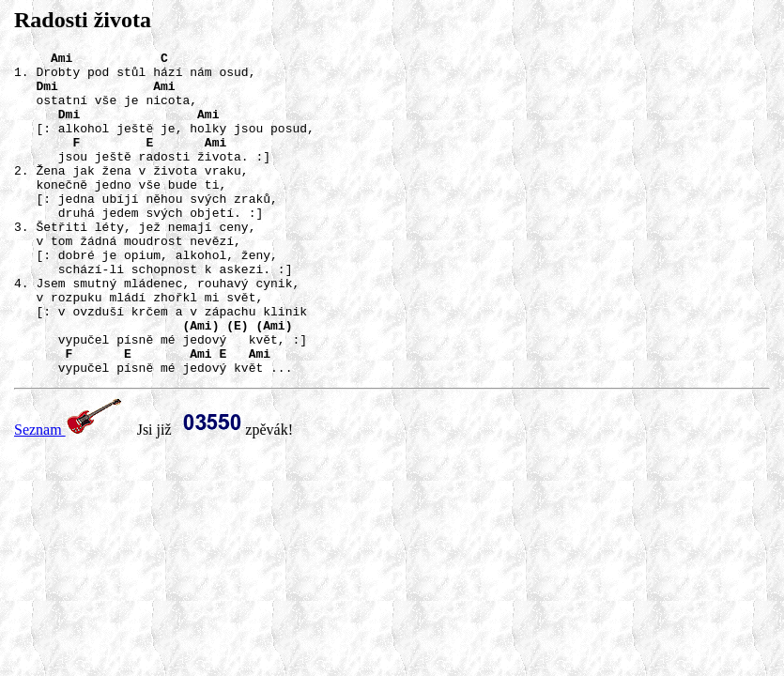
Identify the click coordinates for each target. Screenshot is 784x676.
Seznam (68, 494)
